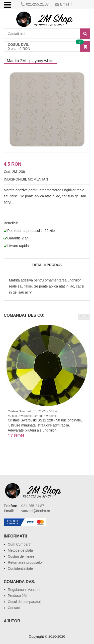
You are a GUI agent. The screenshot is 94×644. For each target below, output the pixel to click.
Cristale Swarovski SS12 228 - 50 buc (33, 411)
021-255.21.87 (35, 4)
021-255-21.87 (33, 506)
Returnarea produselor (25, 562)
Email (62, 4)
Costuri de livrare (21, 556)
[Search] (85, 34)
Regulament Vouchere (25, 590)
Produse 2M (17, 596)
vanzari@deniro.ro (36, 511)
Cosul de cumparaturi (24, 602)
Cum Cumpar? (19, 544)
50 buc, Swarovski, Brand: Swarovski (32, 416)
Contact (14, 608)
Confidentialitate (20, 568)
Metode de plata (20, 550)
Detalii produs (47, 265)
